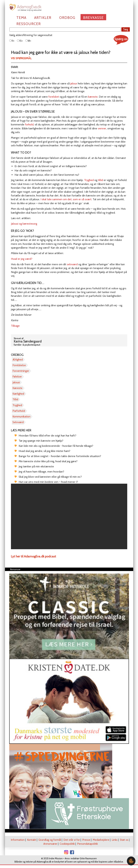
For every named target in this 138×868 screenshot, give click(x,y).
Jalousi (16, 382)
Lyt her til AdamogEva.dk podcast (34, 556)
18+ (28, 41)
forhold (29, 124)
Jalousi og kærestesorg (24, 224)
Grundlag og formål (50, 840)
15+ (20, 41)
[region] (69, 517)
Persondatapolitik (87, 844)
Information (18, 840)
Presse (86, 840)
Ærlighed (18, 360)
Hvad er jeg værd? (22, 259)
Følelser (17, 377)
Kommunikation (21, 416)
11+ (12, 41)
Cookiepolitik (67, 844)
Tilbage (15, 326)
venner (102, 128)
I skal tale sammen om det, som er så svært (66, 199)
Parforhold (19, 411)
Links (115, 840)
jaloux (74, 83)
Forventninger (21, 371)
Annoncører (50, 844)
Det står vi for (72, 840)
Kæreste (17, 388)
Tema (21, 18)
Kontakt (32, 840)
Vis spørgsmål (21, 58)
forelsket (54, 97)
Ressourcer (29, 24)
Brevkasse (93, 18)
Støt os (124, 840)
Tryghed (89, 180)
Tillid (15, 399)
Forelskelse (19, 365)
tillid (101, 180)
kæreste (93, 97)
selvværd (73, 264)
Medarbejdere (101, 840)
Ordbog (67, 18)
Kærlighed (18, 394)
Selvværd (18, 422)
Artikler (43, 18)
